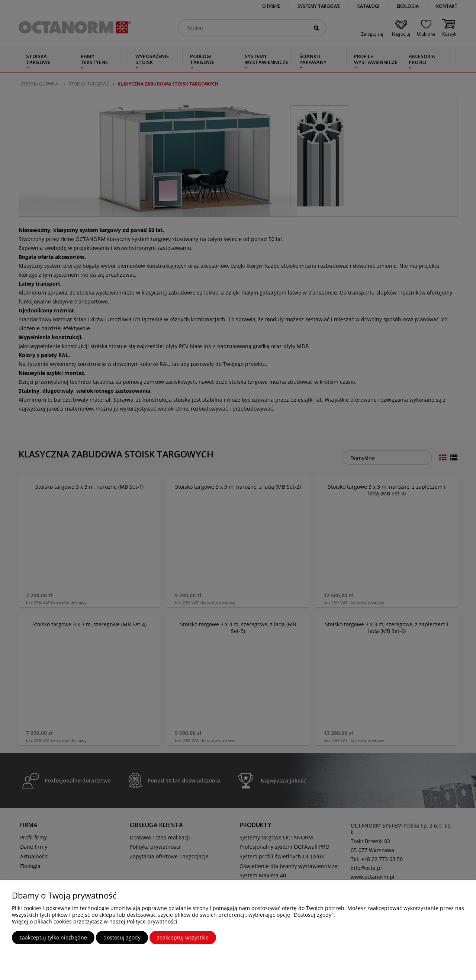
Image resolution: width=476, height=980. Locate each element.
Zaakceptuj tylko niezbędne (53, 937)
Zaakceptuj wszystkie (183, 937)
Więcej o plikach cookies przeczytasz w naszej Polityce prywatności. (95, 921)
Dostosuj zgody (122, 937)
